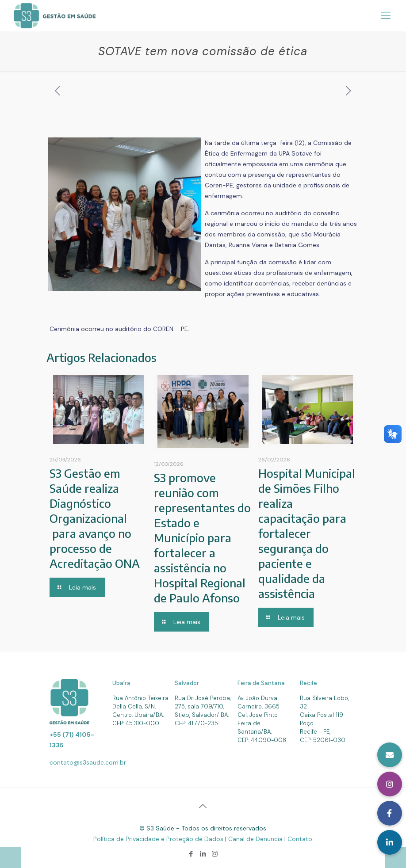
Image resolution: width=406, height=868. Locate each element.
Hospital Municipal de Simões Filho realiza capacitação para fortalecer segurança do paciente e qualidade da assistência (307, 533)
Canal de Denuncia (256, 839)
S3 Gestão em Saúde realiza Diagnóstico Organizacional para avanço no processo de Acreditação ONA (95, 518)
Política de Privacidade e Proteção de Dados (159, 839)
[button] (390, 842)
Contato (300, 839)
